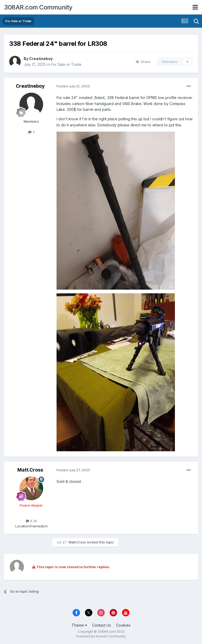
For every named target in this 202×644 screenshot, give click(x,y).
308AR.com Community (38, 7)
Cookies (123, 625)
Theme (79, 625)
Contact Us (102, 625)
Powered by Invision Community (101, 636)
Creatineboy (41, 59)
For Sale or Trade (66, 64)
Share (143, 62)
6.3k (31, 521)
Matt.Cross (30, 470)
